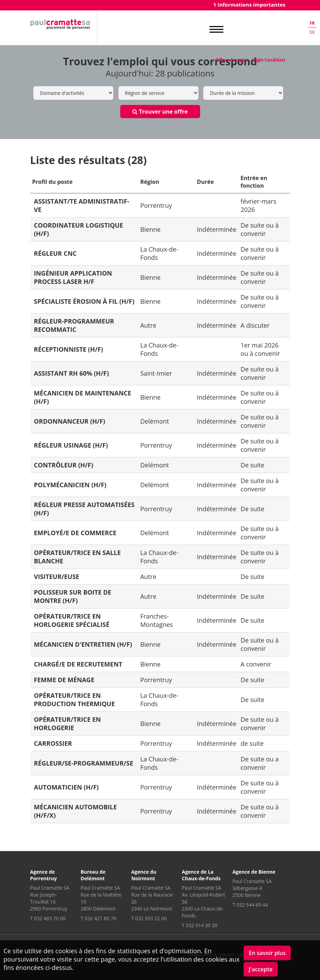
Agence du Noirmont (144, 875)
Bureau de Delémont (93, 875)
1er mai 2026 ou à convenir (260, 349)
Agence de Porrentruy (44, 875)
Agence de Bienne (254, 872)
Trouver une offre (160, 112)
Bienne (150, 229)
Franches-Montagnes (157, 620)
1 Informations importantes (249, 5)
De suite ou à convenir (260, 229)
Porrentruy (156, 205)
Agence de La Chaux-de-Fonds (201, 875)
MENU (216, 30)
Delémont (155, 421)
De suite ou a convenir (260, 763)
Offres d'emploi (231, 60)
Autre (148, 325)
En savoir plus (267, 953)
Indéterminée (217, 229)
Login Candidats (269, 60)
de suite (252, 743)
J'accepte (261, 969)
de (312, 32)
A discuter (255, 325)
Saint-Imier (156, 373)
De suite (252, 465)
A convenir (256, 664)
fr (312, 23)
